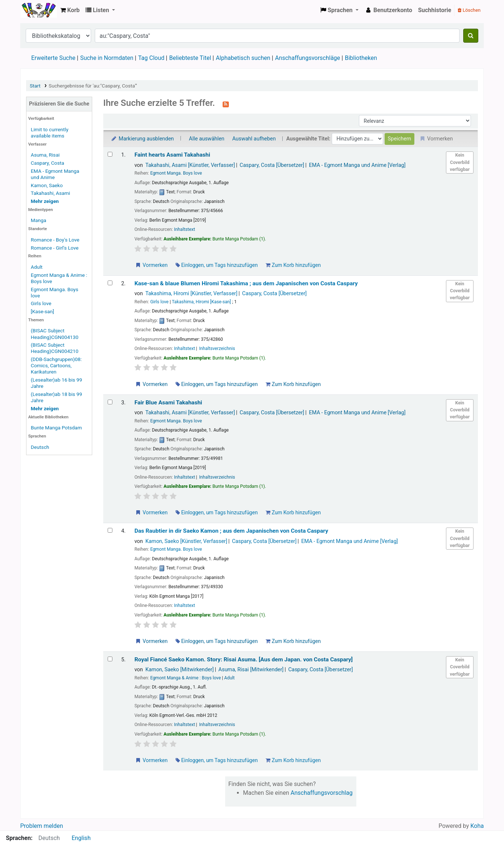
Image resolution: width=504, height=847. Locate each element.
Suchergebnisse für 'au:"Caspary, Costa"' (93, 86)
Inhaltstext (185, 229)
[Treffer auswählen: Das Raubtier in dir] (110, 530)
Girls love (41, 303)
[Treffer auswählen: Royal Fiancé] (110, 659)
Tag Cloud (151, 58)
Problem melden (42, 826)
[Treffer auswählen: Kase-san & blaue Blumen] (110, 283)
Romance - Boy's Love (55, 240)
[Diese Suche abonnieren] (226, 104)
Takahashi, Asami (51, 193)
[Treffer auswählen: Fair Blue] (110, 402)
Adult (37, 267)
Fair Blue (168, 403)
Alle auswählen (206, 139)
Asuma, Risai (45, 155)
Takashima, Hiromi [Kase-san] (201, 302)
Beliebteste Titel (190, 58)
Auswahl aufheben (254, 139)
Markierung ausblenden (142, 139)
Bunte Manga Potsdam (56, 428)
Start (35, 86)
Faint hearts (172, 155)
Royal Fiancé (244, 660)
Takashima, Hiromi (192, 294)
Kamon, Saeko (47, 185)
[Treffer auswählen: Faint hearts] (110, 154)
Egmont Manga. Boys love (176, 173)
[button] (70, 10)
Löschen (469, 10)
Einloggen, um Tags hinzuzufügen (217, 265)
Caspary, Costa (48, 163)
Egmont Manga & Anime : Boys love (186, 678)
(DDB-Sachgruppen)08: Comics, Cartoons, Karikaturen (56, 365)
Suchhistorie (435, 10)
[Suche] (471, 36)
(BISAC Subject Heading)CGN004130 (55, 334)
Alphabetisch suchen (243, 58)
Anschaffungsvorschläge (308, 58)
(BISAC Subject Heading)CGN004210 (55, 348)
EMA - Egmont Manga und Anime (357, 165)
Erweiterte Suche (53, 58)
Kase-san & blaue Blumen (246, 283)
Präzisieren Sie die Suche (59, 104)
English (81, 838)
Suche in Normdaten (107, 58)
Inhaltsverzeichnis (217, 349)
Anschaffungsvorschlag (322, 793)
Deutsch (40, 447)
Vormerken (151, 265)
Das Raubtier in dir (231, 531)
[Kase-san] (42, 311)
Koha (39, 10)
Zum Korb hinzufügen (293, 265)
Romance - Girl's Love (55, 248)
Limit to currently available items (50, 133)
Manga (39, 220)
